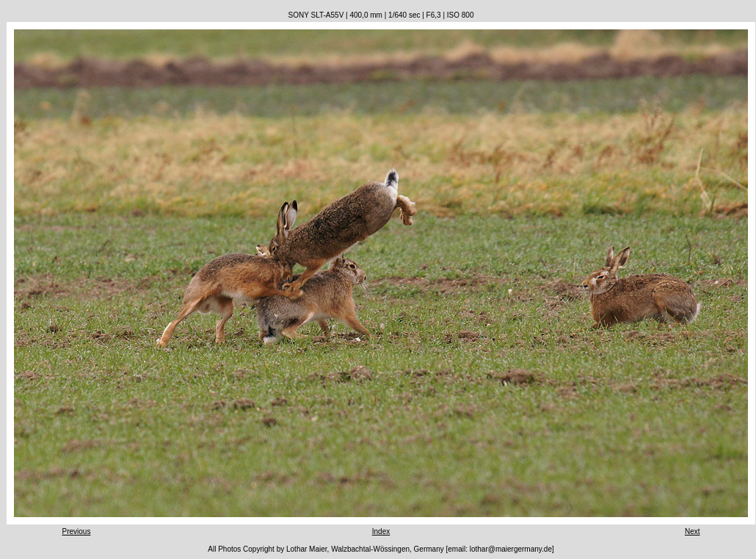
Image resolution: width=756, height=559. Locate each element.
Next (693, 531)
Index (381, 531)
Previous (77, 531)
